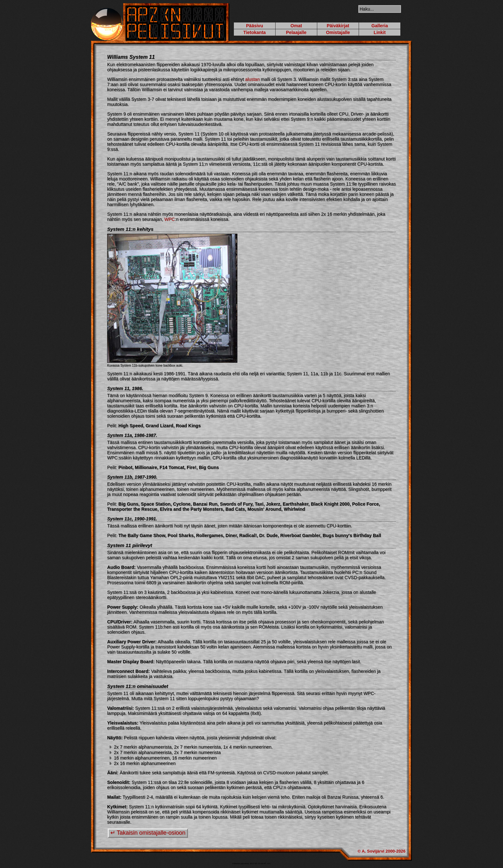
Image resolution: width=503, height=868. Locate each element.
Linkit (380, 32)
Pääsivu (255, 26)
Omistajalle (338, 32)
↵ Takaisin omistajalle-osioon (148, 833)
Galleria (380, 26)
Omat (296, 26)
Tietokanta (255, 32)
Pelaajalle (296, 32)
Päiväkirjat (338, 26)
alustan (252, 79)
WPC (170, 219)
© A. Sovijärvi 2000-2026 (382, 851)
